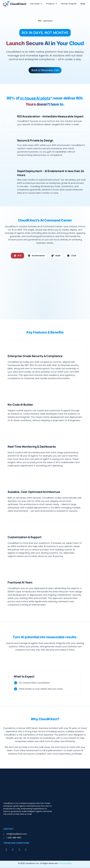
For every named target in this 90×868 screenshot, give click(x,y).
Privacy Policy (66, 863)
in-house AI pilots (35, 98)
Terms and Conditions (16, 843)
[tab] (17, 256)
